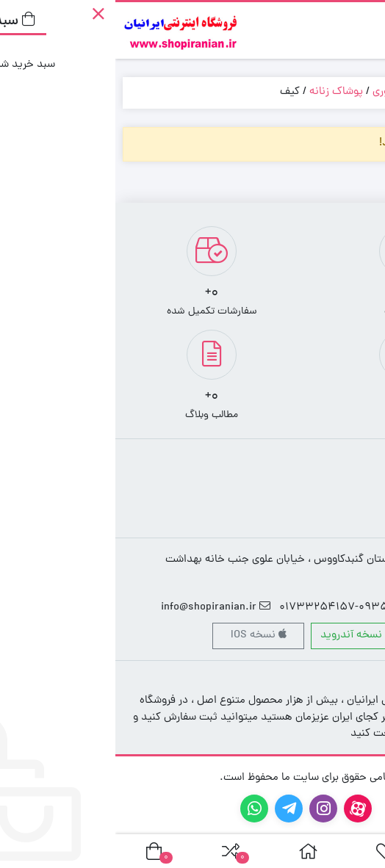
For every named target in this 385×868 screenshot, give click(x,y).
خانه (360, 92)
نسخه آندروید (242, 636)
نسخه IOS (143, 636)
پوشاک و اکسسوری (299, 92)
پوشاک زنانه (221, 92)
